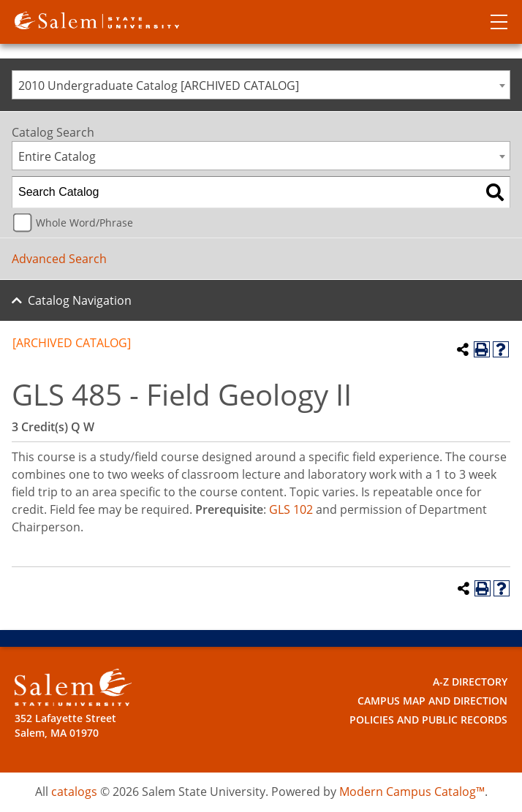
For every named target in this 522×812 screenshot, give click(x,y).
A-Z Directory (470, 682)
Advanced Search (59, 259)
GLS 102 (291, 509)
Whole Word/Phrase (84, 223)
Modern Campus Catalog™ (412, 792)
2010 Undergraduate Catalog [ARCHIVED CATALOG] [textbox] (159, 86)
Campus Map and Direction (432, 701)
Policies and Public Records (428, 720)
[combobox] (261, 85)
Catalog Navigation (80, 300)
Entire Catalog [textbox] (57, 156)
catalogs (74, 792)
